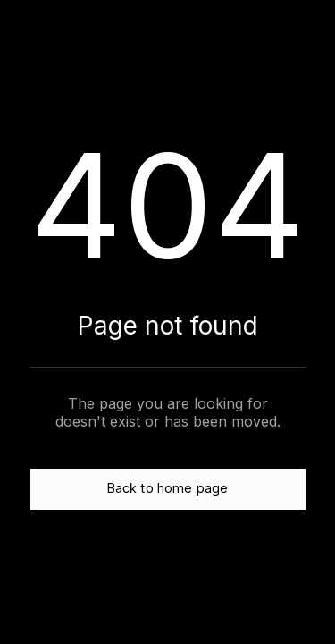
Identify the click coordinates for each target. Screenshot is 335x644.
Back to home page (167, 488)
